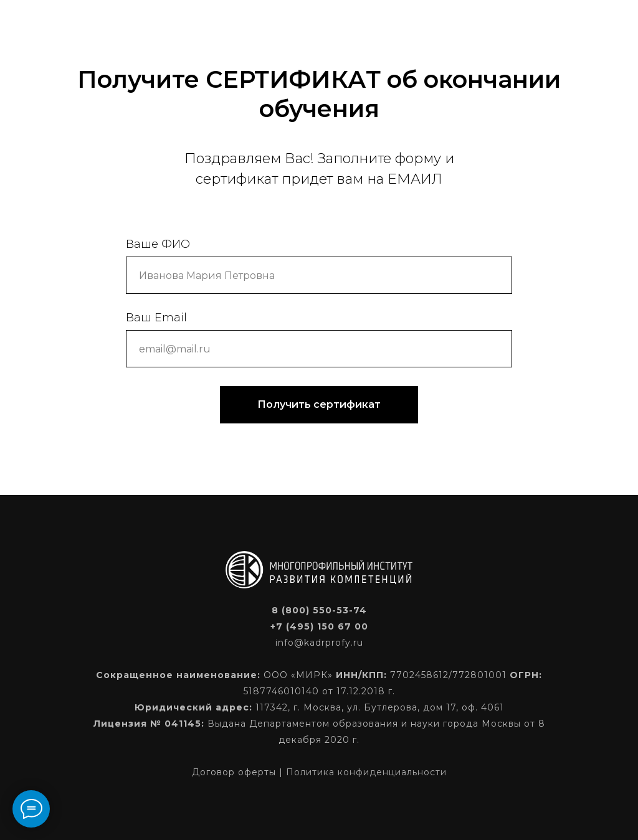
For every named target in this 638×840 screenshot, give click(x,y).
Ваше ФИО (158, 244)
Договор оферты (234, 772)
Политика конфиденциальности (366, 772)
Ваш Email (156, 318)
